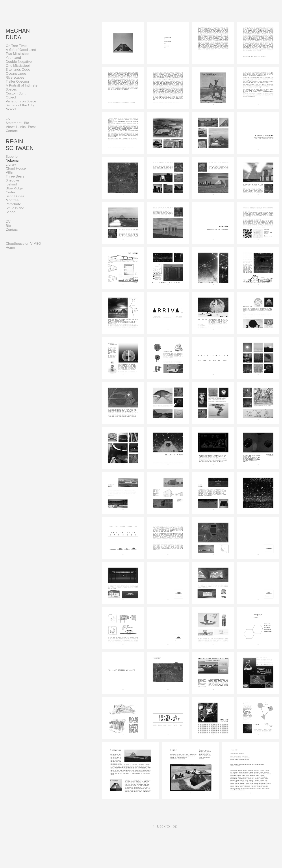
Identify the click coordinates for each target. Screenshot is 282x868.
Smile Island (15, 208)
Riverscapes (15, 77)
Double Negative (19, 61)
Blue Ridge (14, 188)
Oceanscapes (16, 73)
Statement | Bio (17, 123)
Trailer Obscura (17, 81)
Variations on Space (21, 101)
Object (11, 97)
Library (11, 164)
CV (8, 119)
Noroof (11, 109)
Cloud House (16, 168)
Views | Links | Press (21, 127)
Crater (10, 192)
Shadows (13, 180)
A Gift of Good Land (21, 50)
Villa (9, 172)
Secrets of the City (20, 105)
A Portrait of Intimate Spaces (22, 87)
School (11, 212)
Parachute (13, 204)
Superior (12, 156)
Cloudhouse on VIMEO (23, 243)
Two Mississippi (18, 54)
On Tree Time (16, 46)
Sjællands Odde (18, 69)
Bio (8, 226)
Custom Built (16, 93)
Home (10, 247)
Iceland (11, 184)
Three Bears (15, 176)
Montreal (13, 200)
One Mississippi (18, 65)
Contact (12, 131)
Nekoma (12, 160)
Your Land (13, 57)
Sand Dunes (15, 196)
